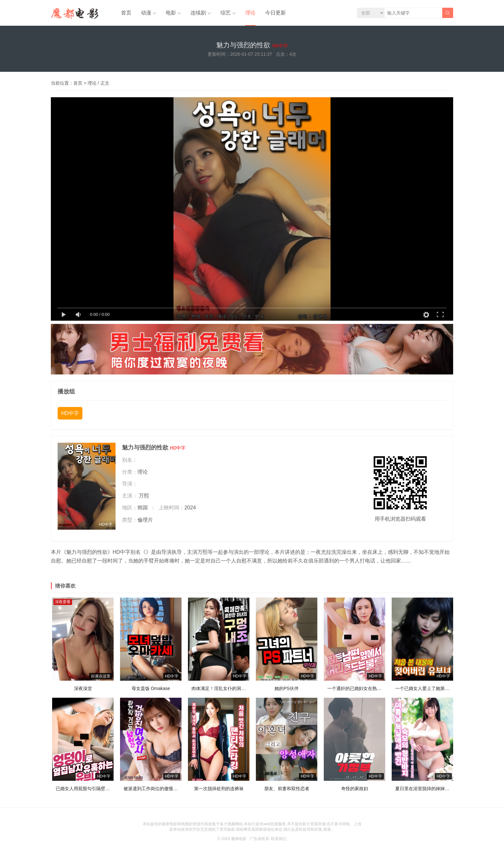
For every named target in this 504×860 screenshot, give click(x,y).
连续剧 (198, 13)
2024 (190, 508)
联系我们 (279, 839)
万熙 (144, 496)
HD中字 (70, 413)
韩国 (143, 508)
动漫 (146, 13)
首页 (126, 13)
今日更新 (275, 13)
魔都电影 (239, 839)
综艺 (226, 13)
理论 (250, 13)
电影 (171, 13)
